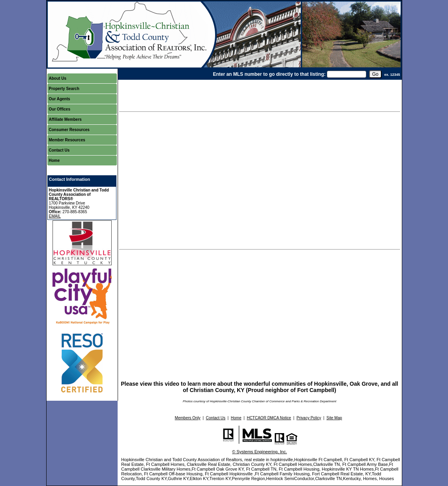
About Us (58, 78)
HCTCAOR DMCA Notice (269, 418)
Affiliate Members (65, 119)
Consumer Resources (69, 130)
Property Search (64, 89)
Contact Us (59, 150)
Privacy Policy (309, 418)
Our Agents (60, 99)
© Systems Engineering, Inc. (260, 452)
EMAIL (55, 216)
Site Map (334, 418)
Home (54, 160)
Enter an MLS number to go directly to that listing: (269, 74)
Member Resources (67, 140)
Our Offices (60, 109)
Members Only (188, 418)
